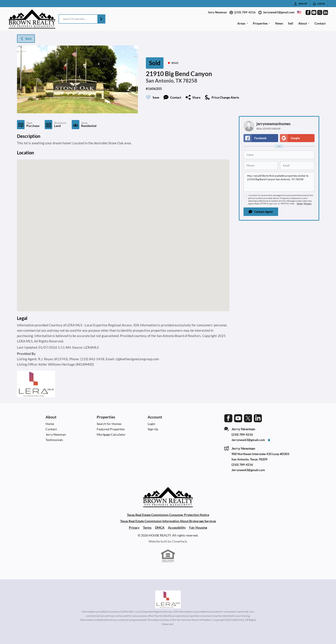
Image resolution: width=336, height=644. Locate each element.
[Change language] (299, 12)
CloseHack (179, 541)
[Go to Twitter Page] (320, 12)
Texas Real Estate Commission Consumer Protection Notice (168, 515)
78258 (190, 81)
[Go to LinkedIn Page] (325, 12)
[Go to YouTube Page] (314, 12)
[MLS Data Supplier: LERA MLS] (168, 599)
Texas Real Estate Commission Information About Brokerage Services (168, 521)
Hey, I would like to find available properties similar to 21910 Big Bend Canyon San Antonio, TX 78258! (279, 182)
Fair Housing (198, 527)
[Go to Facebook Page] (308, 12)
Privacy (308, 204)
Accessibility (177, 527)
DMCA (160, 527)
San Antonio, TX (164, 81)
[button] (101, 19)
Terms (300, 204)
